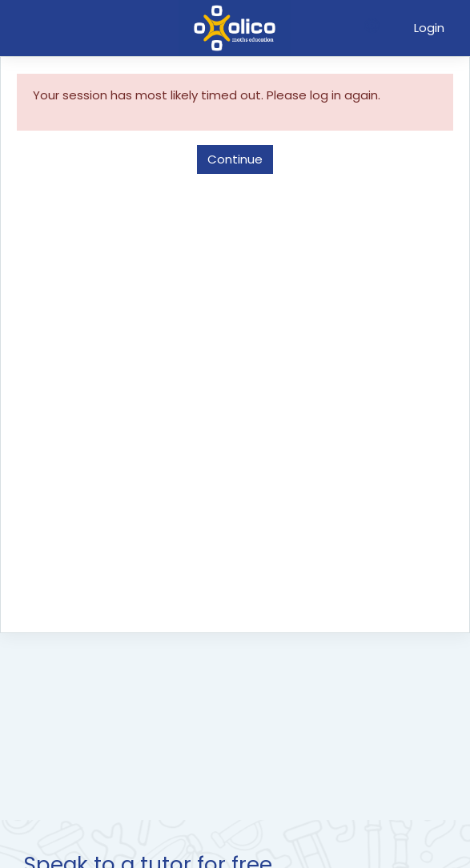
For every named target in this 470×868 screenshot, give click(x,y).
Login (429, 28)
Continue (235, 159)
